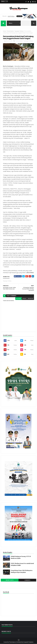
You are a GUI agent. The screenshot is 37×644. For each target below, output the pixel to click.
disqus (24, 299)
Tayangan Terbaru (19, 31)
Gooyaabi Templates (28, 642)
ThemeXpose (12, 642)
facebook (31, 299)
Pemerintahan (10, 31)
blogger (18, 299)
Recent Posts (10, 580)
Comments (27, 580)
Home (5, 31)
